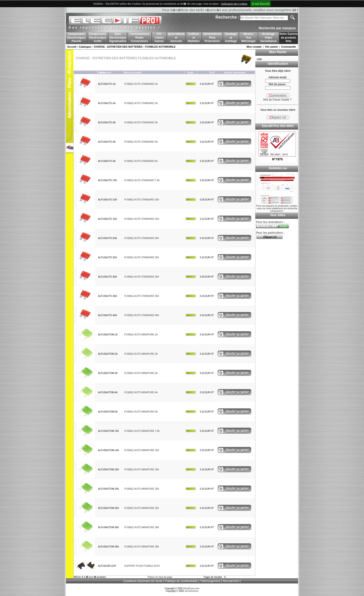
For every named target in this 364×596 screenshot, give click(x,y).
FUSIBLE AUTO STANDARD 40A (141, 315)
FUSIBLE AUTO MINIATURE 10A (141, 450)
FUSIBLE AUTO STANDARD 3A (141, 123)
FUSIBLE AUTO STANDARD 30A (141, 277)
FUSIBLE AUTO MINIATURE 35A (141, 547)
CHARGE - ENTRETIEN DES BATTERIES (118, 47)
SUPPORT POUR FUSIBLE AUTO (142, 566)
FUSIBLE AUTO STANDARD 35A (141, 296)
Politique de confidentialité (181, 581)
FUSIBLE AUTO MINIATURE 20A (141, 489)
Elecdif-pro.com (191, 588)
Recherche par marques (277, 28)
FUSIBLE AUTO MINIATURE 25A (141, 508)
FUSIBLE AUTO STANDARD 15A (141, 219)
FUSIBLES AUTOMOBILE (160, 47)
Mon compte (254, 47)
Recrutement (231, 581)
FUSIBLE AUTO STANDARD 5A (141, 161)
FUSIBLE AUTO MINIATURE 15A (141, 470)
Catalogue (85, 47)
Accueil (72, 47)
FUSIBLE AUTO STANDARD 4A (141, 142)
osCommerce (191, 591)
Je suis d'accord (261, 4)
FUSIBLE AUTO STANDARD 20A (141, 238)
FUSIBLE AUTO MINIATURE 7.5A (142, 431)
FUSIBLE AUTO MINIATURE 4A (141, 392)
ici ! (295, 10)
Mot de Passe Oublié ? (277, 100)
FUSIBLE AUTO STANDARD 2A (141, 103)
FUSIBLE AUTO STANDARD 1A (141, 84)
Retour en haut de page (160, 577)
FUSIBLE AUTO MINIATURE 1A (141, 335)
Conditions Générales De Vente (143, 581)
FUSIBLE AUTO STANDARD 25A (141, 257)
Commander (289, 47)
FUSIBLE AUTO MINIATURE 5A (141, 412)
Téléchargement (210, 581)
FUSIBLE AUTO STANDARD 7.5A (142, 180)
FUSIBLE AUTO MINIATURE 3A (141, 373)
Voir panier (271, 47)
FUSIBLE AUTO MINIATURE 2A (141, 354)
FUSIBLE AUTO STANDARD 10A (141, 200)
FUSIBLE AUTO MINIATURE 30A (141, 527)
